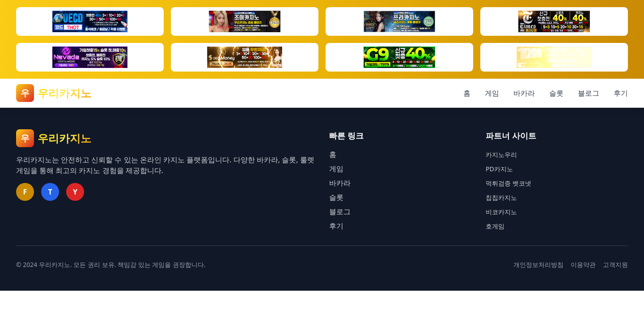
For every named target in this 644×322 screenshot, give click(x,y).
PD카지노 (499, 169)
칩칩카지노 (501, 197)
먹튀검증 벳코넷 (508, 183)
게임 (492, 93)
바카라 (524, 93)
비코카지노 (501, 212)
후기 (621, 93)
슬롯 (556, 93)
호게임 (495, 226)
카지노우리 (501, 155)
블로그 (589, 93)
